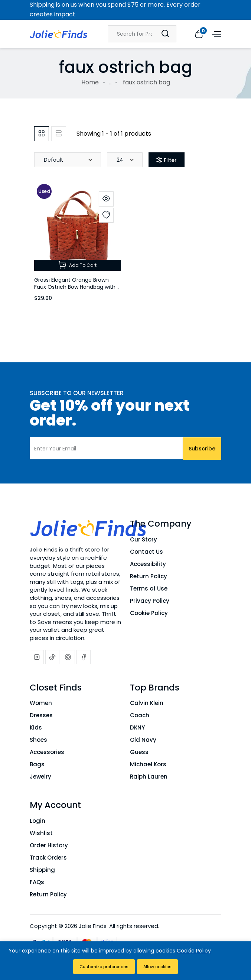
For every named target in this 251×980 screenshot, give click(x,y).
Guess (139, 752)
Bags (37, 764)
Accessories (47, 752)
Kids (36, 727)
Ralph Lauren (149, 777)
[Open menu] (216, 33)
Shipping (42, 870)
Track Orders (48, 858)
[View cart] (199, 33)
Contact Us (146, 552)
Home (90, 82)
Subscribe (202, 448)
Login (38, 821)
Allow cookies (157, 967)
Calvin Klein (147, 703)
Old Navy (143, 740)
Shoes (38, 740)
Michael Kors (148, 764)
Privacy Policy (150, 601)
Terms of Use (149, 588)
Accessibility (148, 564)
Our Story (144, 539)
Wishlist (41, 833)
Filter (167, 160)
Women (41, 703)
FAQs (37, 882)
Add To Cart (78, 265)
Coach (140, 715)
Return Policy (149, 576)
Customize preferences (104, 967)
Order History (49, 845)
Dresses (41, 715)
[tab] (42, 134)
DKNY (137, 727)
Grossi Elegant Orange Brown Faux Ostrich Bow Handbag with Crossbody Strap (75, 287)
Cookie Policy (149, 613)
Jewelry (40, 777)
